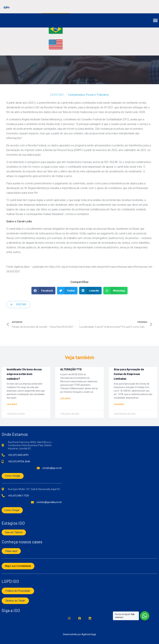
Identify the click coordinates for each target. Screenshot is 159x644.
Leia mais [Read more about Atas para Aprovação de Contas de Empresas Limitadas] (119, 404)
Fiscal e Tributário (98, 95)
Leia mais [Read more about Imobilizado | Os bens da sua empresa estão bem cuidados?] (12, 404)
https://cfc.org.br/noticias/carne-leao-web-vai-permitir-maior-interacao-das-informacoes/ (98, 267)
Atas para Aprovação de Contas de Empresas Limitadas (129, 374)
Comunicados (76, 95)
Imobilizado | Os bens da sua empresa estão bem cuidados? (24, 374)
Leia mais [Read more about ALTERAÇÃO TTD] (65, 398)
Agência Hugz (89, 634)
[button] (155, 20)
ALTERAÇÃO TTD (71, 369)
